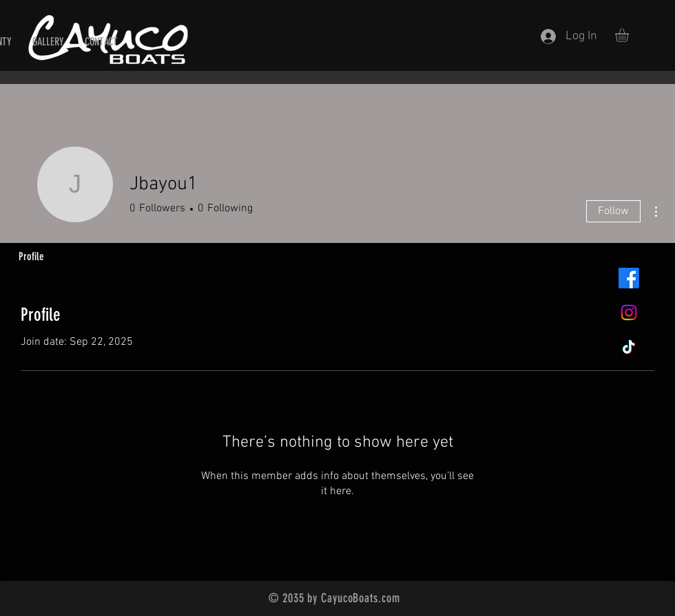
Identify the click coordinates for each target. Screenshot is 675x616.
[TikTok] (629, 347)
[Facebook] (629, 278)
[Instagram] (629, 312)
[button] (630, 35)
